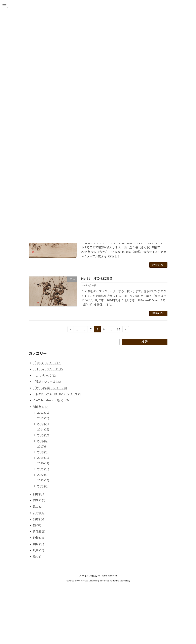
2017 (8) (42, 446)
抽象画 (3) (39, 500)
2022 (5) (42, 475)
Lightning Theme (98, 581)
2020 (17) (43, 463)
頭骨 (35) (38, 544)
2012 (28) (43, 418)
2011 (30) (43, 413)
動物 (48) (38, 494)
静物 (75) (38, 538)
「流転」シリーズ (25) (47, 382)
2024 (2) (42, 486)
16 (118, 330)
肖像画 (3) (39, 531)
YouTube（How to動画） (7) (51, 400)
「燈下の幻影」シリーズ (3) (50, 388)
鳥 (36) (37, 556)
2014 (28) (43, 429)
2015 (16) (43, 435)
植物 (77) (38, 519)
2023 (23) (43, 480)
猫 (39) (37, 525)
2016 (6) (42, 441)
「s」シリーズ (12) (45, 375)
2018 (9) (42, 452)
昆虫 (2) (38, 506)
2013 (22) (43, 424)
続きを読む (158, 265)
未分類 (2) (39, 513)
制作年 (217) (41, 407)
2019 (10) (43, 458)
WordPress (83, 581)
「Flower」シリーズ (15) (48, 369)
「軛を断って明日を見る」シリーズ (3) (57, 394)
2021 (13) (43, 469)
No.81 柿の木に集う (97, 278)
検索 (145, 342)
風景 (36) (38, 550)
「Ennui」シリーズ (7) (47, 363)
